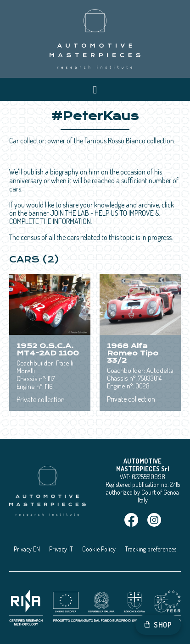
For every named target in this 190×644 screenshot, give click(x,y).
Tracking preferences (151, 549)
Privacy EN (27, 549)
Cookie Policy (99, 549)
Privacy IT (61, 549)
